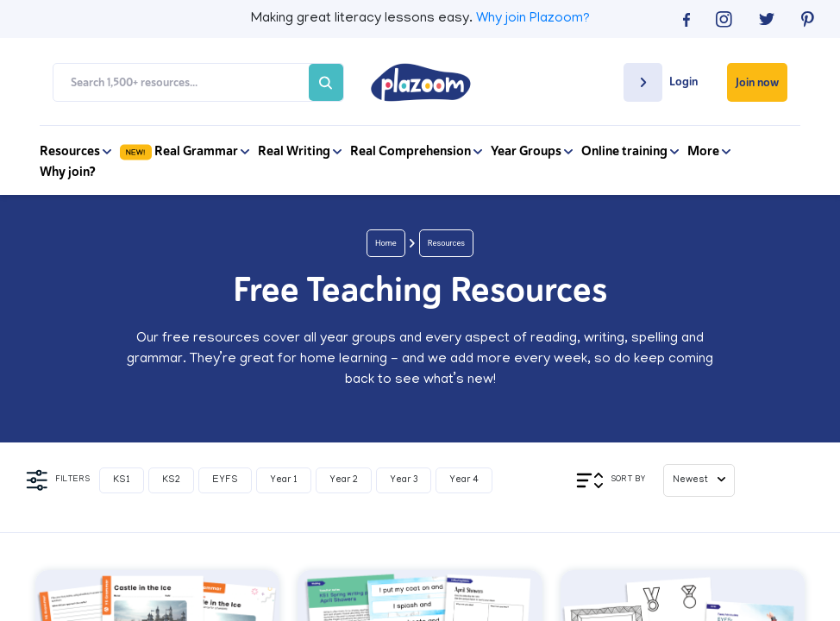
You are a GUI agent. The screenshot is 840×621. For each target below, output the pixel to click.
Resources (75, 151)
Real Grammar (185, 151)
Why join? (68, 172)
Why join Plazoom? (533, 19)
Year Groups (532, 151)
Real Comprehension (416, 151)
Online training (630, 151)
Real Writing (300, 151)
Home (386, 243)
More (709, 151)
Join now (757, 82)
